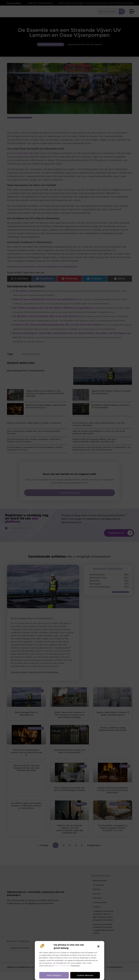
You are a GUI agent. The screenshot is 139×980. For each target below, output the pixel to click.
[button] (98, 946)
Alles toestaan (54, 975)
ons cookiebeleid (62, 966)
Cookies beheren (85, 975)
